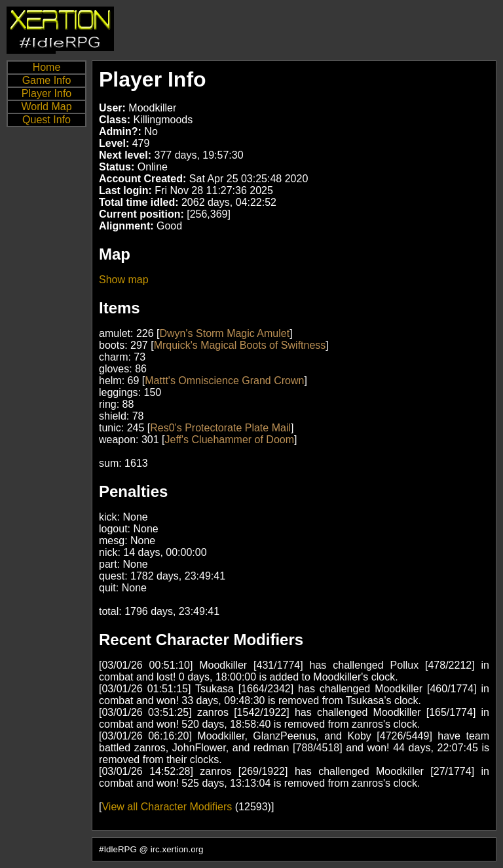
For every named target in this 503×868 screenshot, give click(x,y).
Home (47, 67)
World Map (46, 107)
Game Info (47, 80)
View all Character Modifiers (167, 807)
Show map (124, 280)
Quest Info (47, 120)
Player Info (47, 93)
